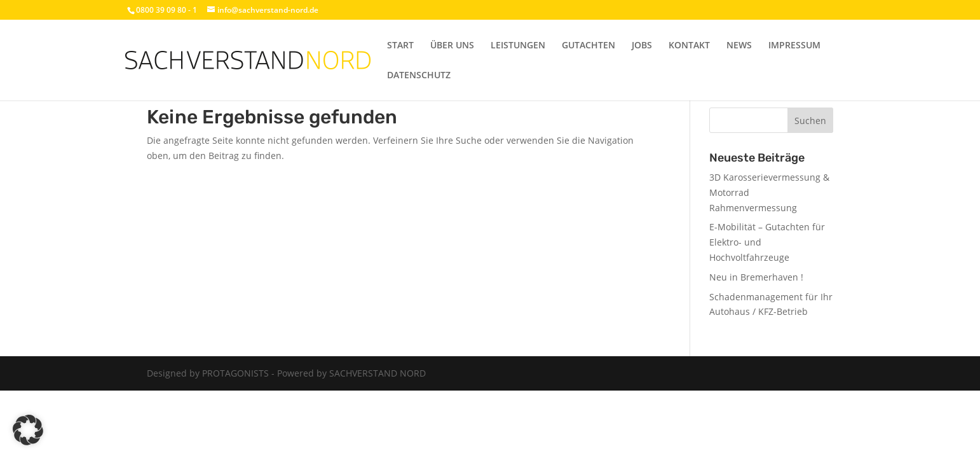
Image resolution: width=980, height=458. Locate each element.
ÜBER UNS (452, 46)
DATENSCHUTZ (419, 76)
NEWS (739, 46)
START (400, 46)
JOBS (642, 46)
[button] (28, 430)
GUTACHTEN (589, 46)
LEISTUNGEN (518, 46)
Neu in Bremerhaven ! (756, 277)
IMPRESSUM (794, 46)
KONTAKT (689, 46)
